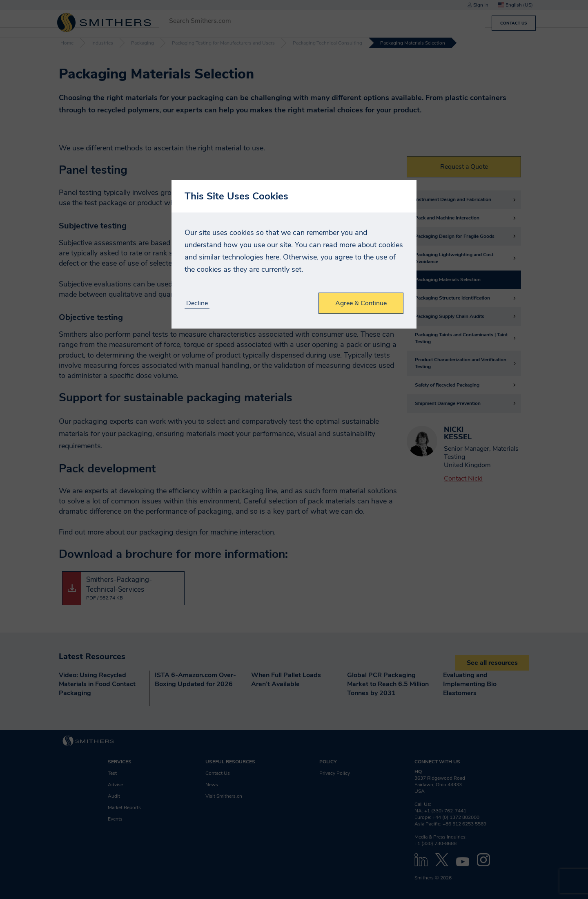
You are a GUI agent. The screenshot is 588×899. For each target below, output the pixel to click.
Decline (197, 303)
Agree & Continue (361, 303)
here (272, 257)
